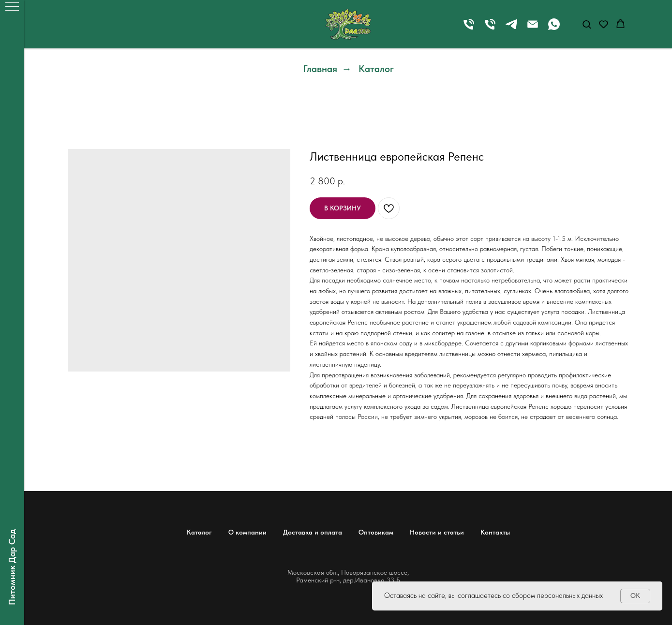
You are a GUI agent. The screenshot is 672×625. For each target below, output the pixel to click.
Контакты (495, 532)
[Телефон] (469, 29)
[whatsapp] (554, 29)
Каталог (376, 69)
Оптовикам (376, 532)
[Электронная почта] (533, 29)
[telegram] (511, 29)
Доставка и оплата (313, 532)
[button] (587, 24)
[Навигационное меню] (12, 7)
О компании (247, 532)
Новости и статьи (437, 532)
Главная (320, 69)
